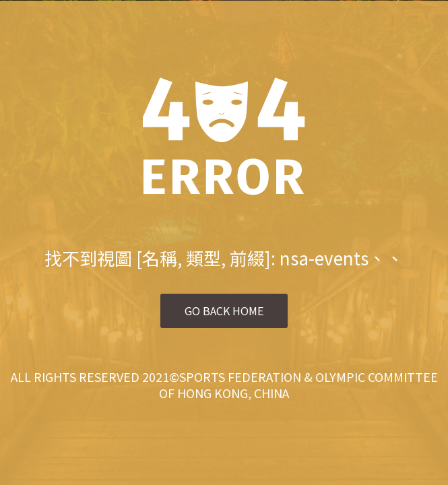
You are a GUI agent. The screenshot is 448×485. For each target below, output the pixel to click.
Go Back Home (224, 311)
